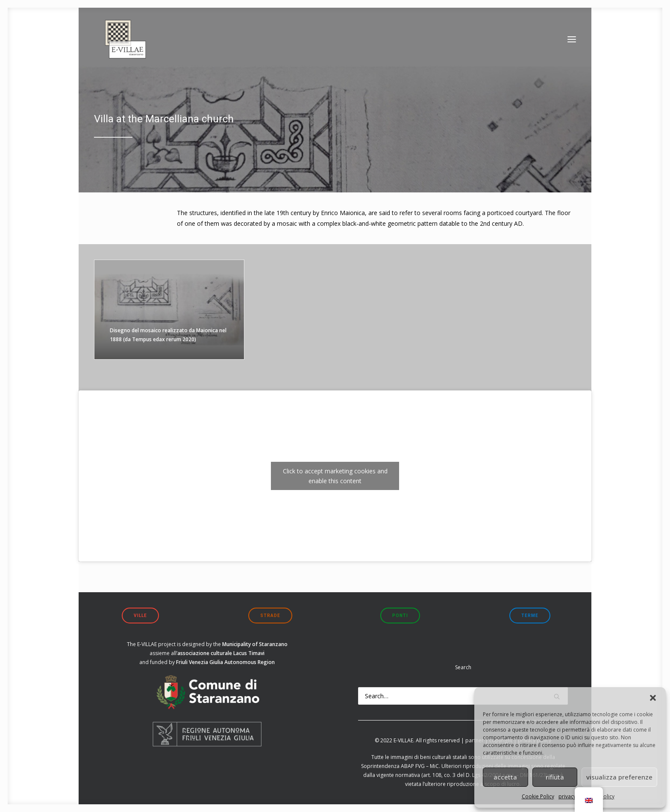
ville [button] (140, 616)
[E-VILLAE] (121, 45)
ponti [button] (400, 616)
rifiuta (555, 777)
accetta (505, 777)
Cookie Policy (538, 796)
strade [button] (270, 616)
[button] (653, 698)
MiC (434, 766)
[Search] (463, 696)
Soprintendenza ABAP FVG (393, 766)
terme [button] (530, 616)
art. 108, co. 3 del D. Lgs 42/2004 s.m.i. (469, 775)
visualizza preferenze (619, 777)
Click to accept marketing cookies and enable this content (335, 476)
